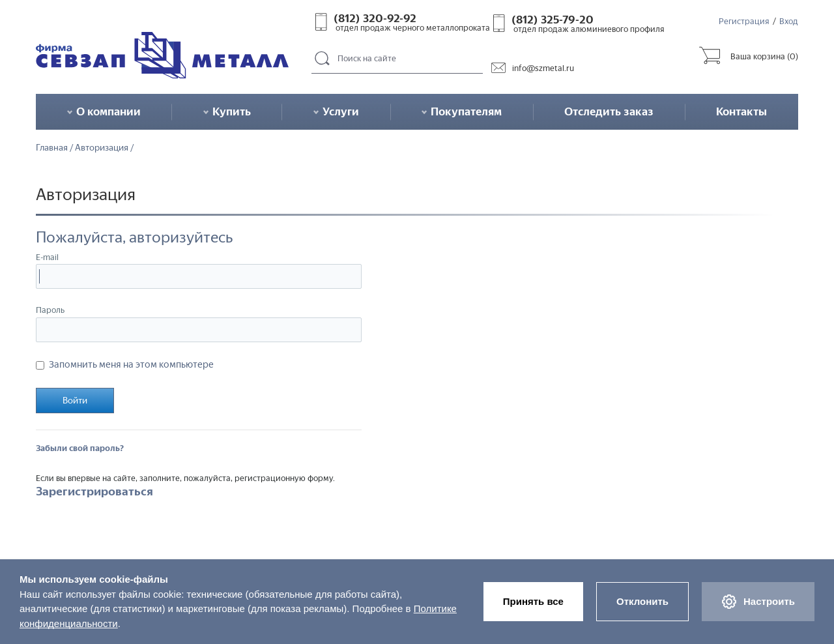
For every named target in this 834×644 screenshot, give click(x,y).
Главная (52, 148)
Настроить (758, 602)
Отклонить (642, 601)
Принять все (533, 601)
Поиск (323, 59)
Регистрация (744, 21)
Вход (789, 21)
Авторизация (102, 148)
